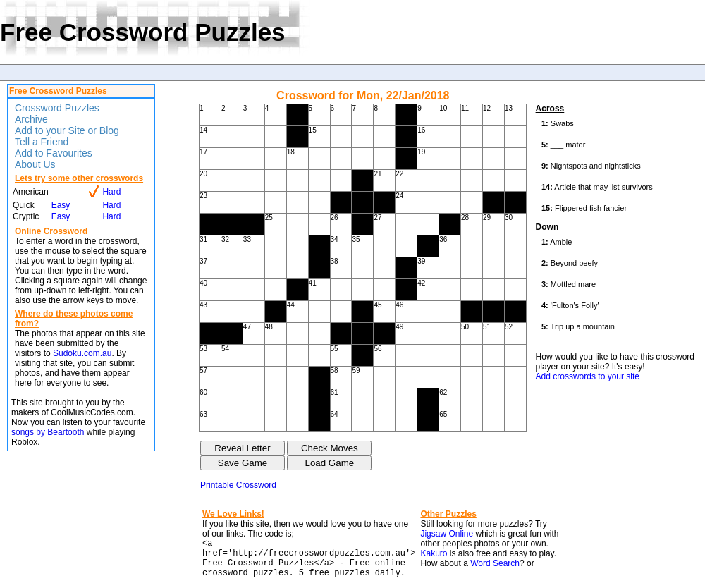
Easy (61, 205)
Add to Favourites (54, 153)
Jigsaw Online (447, 534)
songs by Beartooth (48, 432)
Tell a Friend (42, 142)
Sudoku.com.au (82, 353)
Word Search (495, 563)
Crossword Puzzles (57, 108)
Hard (111, 192)
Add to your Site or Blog (67, 130)
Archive (31, 119)
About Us (35, 164)
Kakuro (434, 553)
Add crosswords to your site (588, 376)
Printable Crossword (238, 485)
